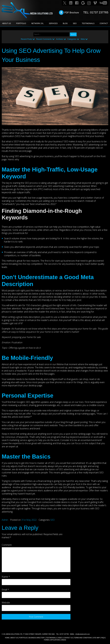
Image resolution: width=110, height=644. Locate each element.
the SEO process (29, 183)
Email (5, 590)
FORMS (47, 640)
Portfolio (23, 638)
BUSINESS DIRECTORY (37, 638)
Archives (60, 39)
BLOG (65, 23)
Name (6, 577)
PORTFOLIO (21, 23)
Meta (83, 39)
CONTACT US (68, 638)
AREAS (64, 640)
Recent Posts (26, 39)
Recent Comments (44, 39)
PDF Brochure (72, 13)
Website (6, 603)
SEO (75, 23)
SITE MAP (96, 638)
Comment (7, 545)
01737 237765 (99, 12)
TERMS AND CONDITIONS (83, 638)
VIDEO (60, 638)
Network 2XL (38, 23)
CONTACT (104, 23)
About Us (14, 638)
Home (7, 638)
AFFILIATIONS (55, 640)
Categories (72, 39)
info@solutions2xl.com (82, 634)
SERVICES (53, 23)
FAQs (103, 638)
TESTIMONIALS (88, 23)
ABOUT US (7, 23)
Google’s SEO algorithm (28, 402)
